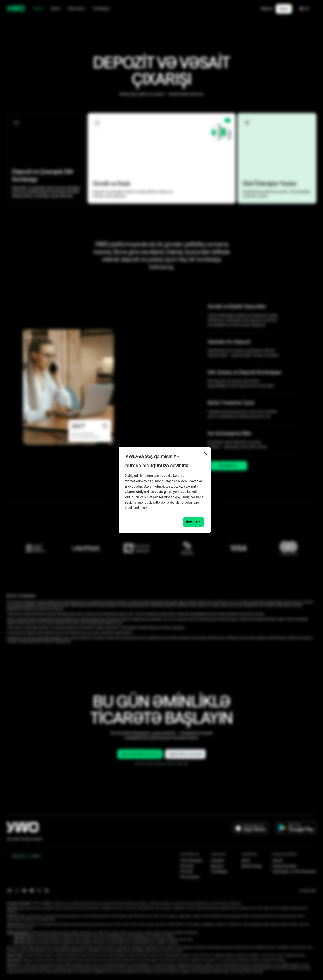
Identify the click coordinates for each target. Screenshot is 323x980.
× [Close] (206, 454)
